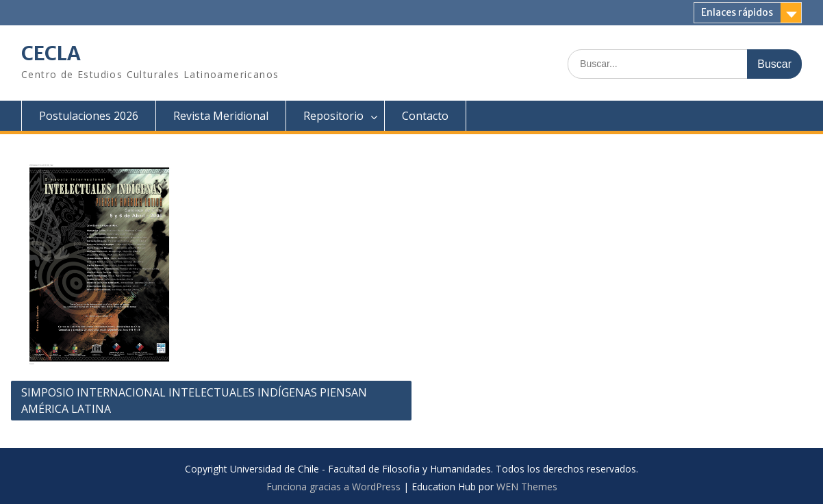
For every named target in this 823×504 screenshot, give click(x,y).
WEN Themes (527, 487)
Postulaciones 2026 (89, 116)
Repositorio (333, 116)
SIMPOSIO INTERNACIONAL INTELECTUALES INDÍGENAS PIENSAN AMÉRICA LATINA (194, 401)
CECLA (51, 53)
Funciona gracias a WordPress (333, 487)
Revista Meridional (221, 116)
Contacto (425, 116)
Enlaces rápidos (737, 12)
